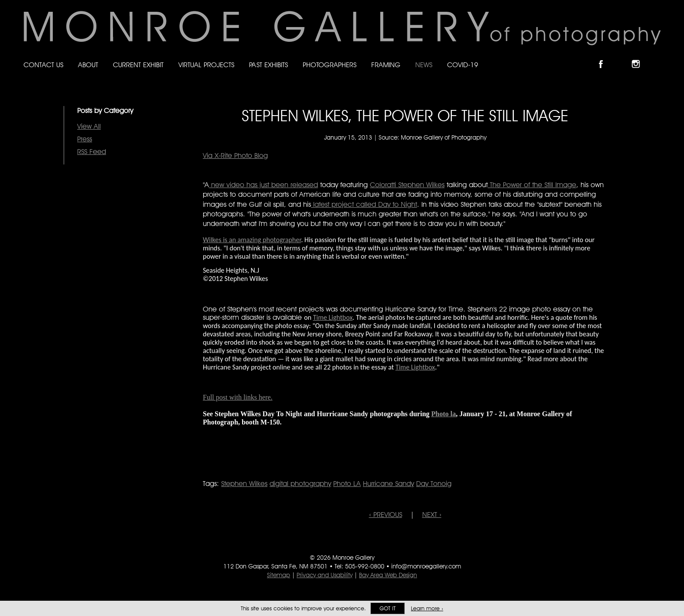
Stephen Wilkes (244, 484)
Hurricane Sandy (388, 484)
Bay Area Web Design (388, 575)
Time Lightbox (333, 317)
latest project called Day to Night (364, 204)
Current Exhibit (138, 65)
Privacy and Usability (325, 575)
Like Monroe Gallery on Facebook (605, 56)
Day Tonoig (434, 484)
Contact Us (43, 65)
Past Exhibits (268, 65)
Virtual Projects (206, 65)
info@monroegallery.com (426, 566)
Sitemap (279, 575)
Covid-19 (463, 65)
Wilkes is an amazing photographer (252, 240)
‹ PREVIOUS (386, 515)
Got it (388, 608)
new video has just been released (263, 185)
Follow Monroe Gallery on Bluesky (622, 56)
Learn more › (427, 608)
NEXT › (432, 515)
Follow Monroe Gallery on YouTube (657, 56)
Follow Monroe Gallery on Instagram (640, 56)
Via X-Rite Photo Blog (235, 156)
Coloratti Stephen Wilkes (407, 185)
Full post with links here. (238, 397)
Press (85, 139)
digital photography (300, 484)
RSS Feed (92, 152)
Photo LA (347, 484)
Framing (386, 65)
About (88, 65)
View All (89, 126)
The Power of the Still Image (532, 185)
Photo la (444, 414)
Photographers (330, 65)
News (424, 65)
